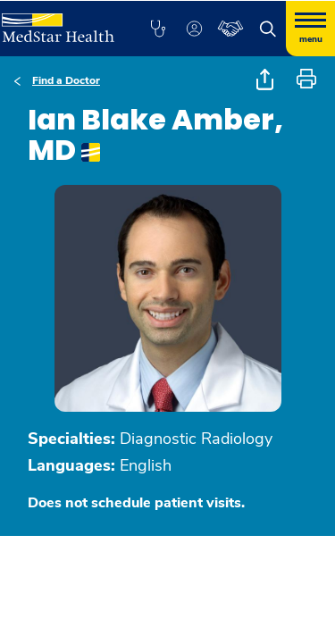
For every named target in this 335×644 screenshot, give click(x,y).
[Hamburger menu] (310, 29)
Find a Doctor (66, 80)
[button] (158, 29)
